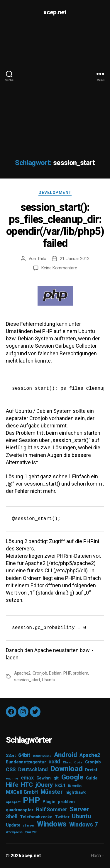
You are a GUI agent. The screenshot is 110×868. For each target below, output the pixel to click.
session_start (27, 680)
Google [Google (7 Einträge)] (72, 777)
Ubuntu (48, 680)
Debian (55, 673)
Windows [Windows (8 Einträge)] (52, 824)
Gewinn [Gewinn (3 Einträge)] (44, 778)
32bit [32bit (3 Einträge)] (11, 756)
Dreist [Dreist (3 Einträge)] (91, 770)
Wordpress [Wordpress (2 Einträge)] (14, 832)
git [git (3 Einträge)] (56, 778)
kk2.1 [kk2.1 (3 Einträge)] (60, 785)
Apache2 (22, 673)
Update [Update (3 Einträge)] (13, 825)
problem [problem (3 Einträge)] (66, 802)
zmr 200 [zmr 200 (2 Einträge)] (31, 832)
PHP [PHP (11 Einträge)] (31, 800)
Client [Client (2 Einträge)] (67, 762)
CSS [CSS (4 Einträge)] (11, 770)
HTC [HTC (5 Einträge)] (27, 785)
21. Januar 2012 (75, 259)
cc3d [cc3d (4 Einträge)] (54, 762)
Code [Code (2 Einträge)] (78, 762)
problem (80, 673)
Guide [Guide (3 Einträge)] (92, 778)
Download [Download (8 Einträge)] (67, 769)
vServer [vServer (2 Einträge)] (29, 825)
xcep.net (55, 12)
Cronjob (40, 673)
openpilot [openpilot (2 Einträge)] (13, 802)
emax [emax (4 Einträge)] (27, 778)
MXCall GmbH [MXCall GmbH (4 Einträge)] (22, 792)
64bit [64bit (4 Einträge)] (24, 755)
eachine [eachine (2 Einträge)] (12, 778)
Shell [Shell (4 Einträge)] (12, 817)
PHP (67, 673)
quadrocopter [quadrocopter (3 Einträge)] (20, 810)
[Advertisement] (55, 82)
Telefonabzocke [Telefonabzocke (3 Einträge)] (36, 817)
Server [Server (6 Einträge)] (79, 809)
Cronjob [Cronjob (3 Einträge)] (93, 762)
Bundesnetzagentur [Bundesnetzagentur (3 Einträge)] (26, 762)
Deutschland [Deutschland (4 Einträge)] (33, 770)
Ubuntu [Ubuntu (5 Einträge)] (81, 816)
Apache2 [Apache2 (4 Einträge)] (90, 755)
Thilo (42, 259)
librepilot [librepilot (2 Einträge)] (75, 786)
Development (55, 193)
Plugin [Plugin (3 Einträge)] (49, 802)
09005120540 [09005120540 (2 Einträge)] (42, 756)
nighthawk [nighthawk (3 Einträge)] (76, 792)
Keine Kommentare (59, 268)
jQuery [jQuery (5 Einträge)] (44, 785)
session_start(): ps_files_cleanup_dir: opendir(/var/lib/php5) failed (55, 225)
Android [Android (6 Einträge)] (66, 755)
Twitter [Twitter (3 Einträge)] (62, 817)
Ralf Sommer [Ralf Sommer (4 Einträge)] (52, 810)
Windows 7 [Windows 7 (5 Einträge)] (84, 824)
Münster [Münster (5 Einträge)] (52, 792)
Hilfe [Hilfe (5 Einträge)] (12, 785)
